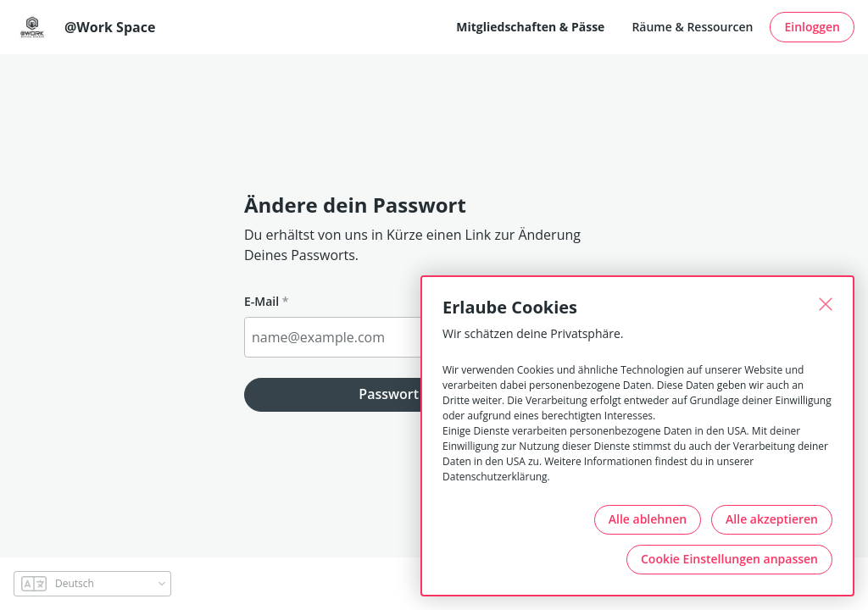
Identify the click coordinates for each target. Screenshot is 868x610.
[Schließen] (826, 304)
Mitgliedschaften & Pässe (530, 27)
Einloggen (812, 27)
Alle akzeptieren (772, 519)
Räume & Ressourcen (692, 27)
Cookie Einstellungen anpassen (729, 559)
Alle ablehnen (648, 519)
